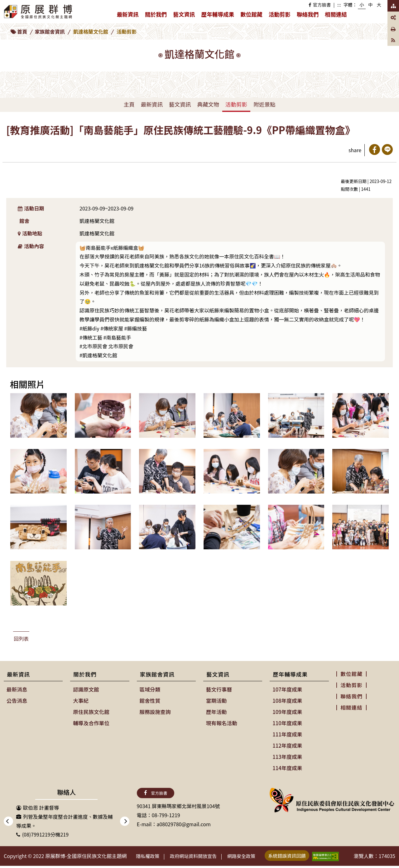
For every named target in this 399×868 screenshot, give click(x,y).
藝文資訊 (185, 15)
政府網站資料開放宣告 (199, 856)
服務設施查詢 (155, 711)
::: (339, 5)
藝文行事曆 (219, 689)
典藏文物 (208, 104)
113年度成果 (287, 754)
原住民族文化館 (91, 711)
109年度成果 (287, 711)
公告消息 (17, 700)
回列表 (21, 639)
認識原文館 (86, 689)
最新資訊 (129, 15)
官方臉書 (320, 5)
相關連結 (336, 14)
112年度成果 (287, 743)
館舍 (24, 221)
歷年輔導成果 (219, 15)
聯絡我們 (308, 14)
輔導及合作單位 (91, 721)
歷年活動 (216, 711)
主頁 (129, 104)
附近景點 (264, 104)
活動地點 (30, 233)
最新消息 (17, 689)
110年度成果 (287, 721)
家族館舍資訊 (50, 31)
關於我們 (157, 15)
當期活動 (216, 700)
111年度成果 (287, 732)
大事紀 (81, 700)
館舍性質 (150, 700)
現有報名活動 (221, 721)
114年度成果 (287, 765)
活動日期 (31, 208)
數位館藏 (251, 14)
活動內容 (31, 246)
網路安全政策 (250, 856)
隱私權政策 (149, 856)
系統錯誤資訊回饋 (299, 855)
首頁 (22, 31)
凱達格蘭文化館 (91, 31)
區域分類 (150, 689)
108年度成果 (287, 700)
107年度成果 (287, 689)
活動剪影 (280, 14)
